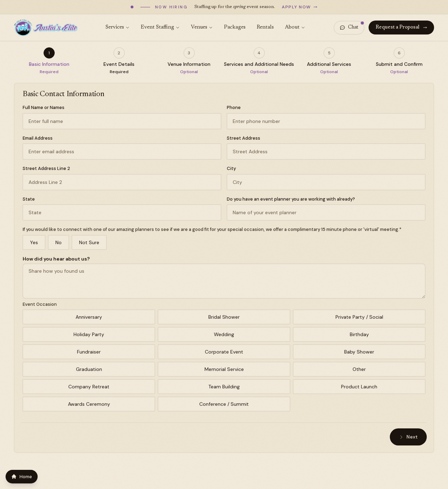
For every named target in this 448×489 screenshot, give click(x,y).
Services (118, 27)
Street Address (244, 138)
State (29, 199)
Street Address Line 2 (46, 168)
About (295, 27)
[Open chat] (349, 28)
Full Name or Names (44, 107)
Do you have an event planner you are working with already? (291, 199)
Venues (202, 27)
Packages (235, 27)
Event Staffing (160, 27)
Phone (234, 107)
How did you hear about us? (56, 259)
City (231, 168)
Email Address (38, 138)
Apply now (300, 7)
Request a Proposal (401, 28)
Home (22, 477)
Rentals (265, 27)
